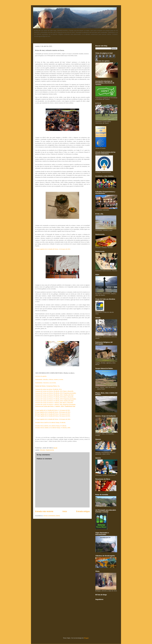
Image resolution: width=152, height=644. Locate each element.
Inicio (65, 511)
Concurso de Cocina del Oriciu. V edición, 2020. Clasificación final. (55, 406)
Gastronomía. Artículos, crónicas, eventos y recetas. (49, 379)
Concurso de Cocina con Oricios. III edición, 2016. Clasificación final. (54, 395)
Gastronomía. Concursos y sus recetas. (46, 383)
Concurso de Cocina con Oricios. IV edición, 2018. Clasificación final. (54, 401)
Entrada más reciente (44, 511)
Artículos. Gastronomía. (47, 450)
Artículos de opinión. (41, 376)
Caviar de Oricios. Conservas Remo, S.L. (48, 386)
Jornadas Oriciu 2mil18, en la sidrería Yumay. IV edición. (51, 426)
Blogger (86, 638)
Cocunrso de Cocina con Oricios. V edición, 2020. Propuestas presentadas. (55, 404)
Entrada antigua (83, 511)
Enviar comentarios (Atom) (52, 516)
